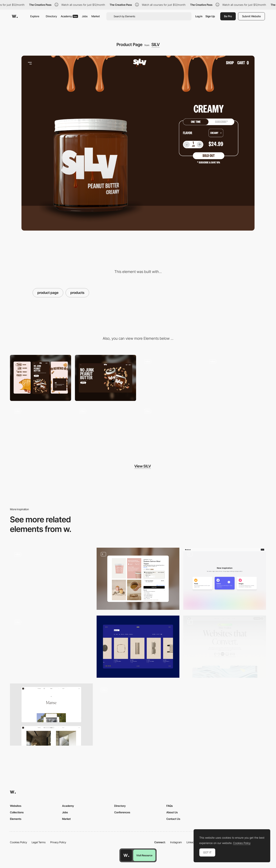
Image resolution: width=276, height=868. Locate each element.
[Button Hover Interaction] (170, 428)
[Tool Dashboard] (225, 579)
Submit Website (251, 16)
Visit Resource (144, 855)
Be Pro (228, 16)
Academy (69, 16)
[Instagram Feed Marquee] (106, 428)
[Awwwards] (15, 16)
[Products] (138, 647)
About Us (172, 812)
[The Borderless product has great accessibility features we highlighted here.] (138, 715)
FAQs (170, 806)
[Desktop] (106, 378)
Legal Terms (39, 842)
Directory (51, 16)
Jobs (85, 16)
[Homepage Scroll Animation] (235, 378)
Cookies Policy (18, 842)
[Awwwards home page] (126, 855)
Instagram (176, 842)
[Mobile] (41, 378)
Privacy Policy (58, 842)
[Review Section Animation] (41, 428)
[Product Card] (51, 579)
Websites (16, 806)
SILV (156, 45)
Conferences (122, 812)
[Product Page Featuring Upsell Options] (138, 579)
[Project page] (51, 715)
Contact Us (173, 819)
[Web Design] (225, 647)
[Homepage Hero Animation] (170, 378)
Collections (17, 812)
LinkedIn (191, 842)
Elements (16, 819)
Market (96, 16)
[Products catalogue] (51, 647)
